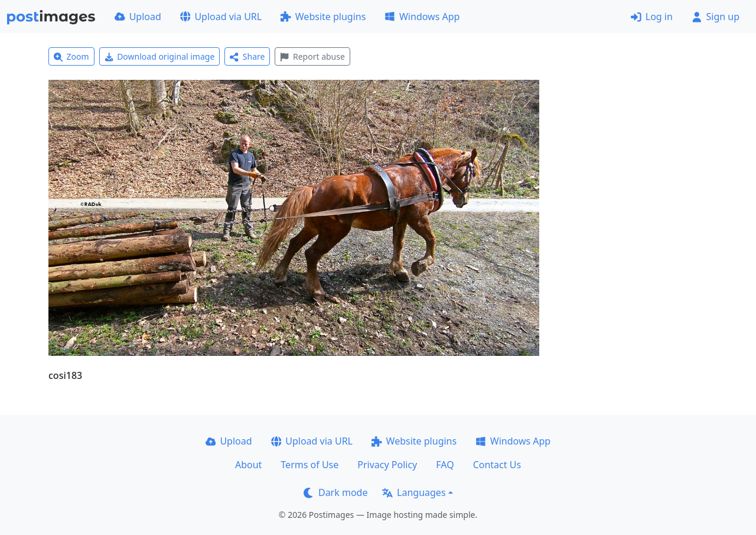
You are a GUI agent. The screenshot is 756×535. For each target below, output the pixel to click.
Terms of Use (309, 465)
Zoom (71, 56)
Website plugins (323, 17)
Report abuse (312, 56)
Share (247, 56)
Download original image (160, 56)
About (248, 465)
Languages (414, 492)
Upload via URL (221, 17)
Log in (652, 17)
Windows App (422, 17)
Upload (138, 17)
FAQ (445, 465)
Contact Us (497, 465)
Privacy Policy (387, 465)
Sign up (716, 17)
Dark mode (335, 492)
